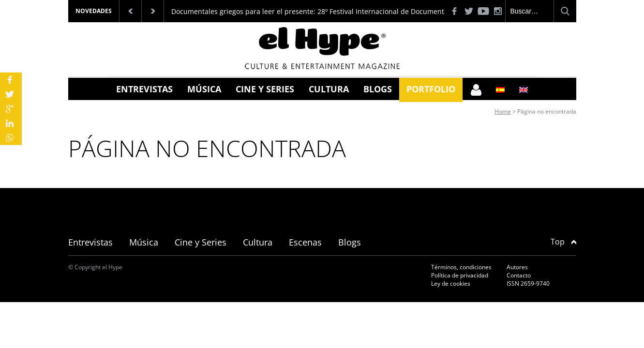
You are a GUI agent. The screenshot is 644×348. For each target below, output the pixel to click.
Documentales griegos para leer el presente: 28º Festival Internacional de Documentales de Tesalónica (337, 11)
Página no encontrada (547, 111)
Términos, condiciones (461, 267)
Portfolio (431, 89)
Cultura (329, 89)
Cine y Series (265, 89)
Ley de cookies (451, 283)
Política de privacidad (460, 275)
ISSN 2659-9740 (528, 283)
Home (503, 111)
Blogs (378, 89)
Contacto (519, 275)
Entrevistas (144, 89)
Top (563, 242)
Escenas (305, 242)
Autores (517, 267)
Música (204, 89)
